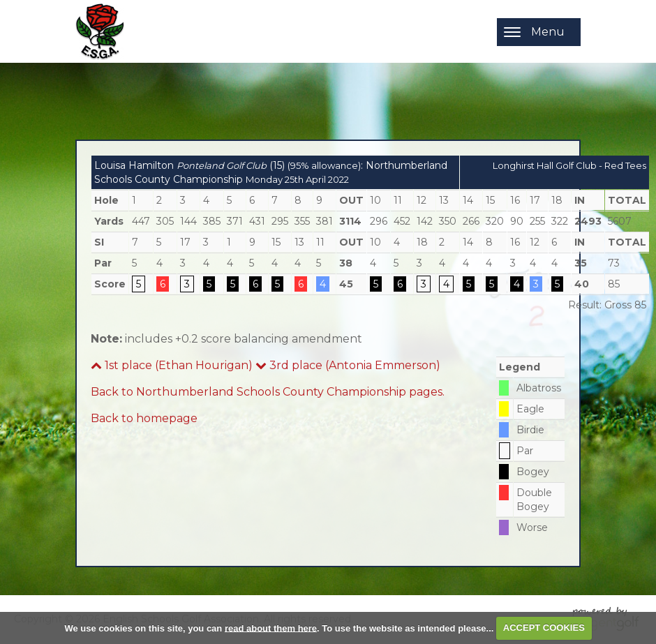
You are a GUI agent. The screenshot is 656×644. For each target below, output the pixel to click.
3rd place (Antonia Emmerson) (348, 365)
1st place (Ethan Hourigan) (172, 365)
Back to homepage (144, 418)
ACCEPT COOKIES (544, 628)
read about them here (271, 628)
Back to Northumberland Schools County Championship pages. (268, 392)
